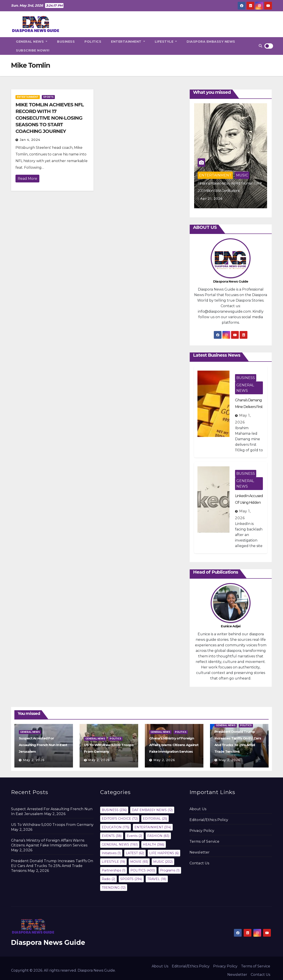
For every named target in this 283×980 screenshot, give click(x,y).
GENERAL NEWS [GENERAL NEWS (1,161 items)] (120, 844)
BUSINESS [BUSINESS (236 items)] (114, 810)
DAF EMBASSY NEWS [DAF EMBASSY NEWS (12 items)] (152, 810)
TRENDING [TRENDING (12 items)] (114, 888)
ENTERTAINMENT (128, 42)
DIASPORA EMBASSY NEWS (211, 42)
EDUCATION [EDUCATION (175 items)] (116, 827)
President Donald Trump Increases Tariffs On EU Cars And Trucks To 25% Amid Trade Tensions (52, 866)
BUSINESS (66, 42)
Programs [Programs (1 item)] (170, 870)
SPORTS (48, 97)
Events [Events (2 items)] (134, 836)
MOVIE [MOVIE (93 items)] (139, 862)
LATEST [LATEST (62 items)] (135, 853)
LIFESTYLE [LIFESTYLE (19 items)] (113, 862)
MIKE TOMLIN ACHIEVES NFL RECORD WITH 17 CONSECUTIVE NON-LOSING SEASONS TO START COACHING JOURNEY (50, 118)
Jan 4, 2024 (30, 140)
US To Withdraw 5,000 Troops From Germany (52, 825)
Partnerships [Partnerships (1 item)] (114, 870)
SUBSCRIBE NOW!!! (33, 50)
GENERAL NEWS (32, 42)
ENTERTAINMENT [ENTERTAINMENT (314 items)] (153, 827)
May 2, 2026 (34, 760)
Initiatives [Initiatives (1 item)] (111, 853)
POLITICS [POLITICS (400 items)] (143, 870)
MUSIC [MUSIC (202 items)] (163, 862)
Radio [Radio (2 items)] (108, 879)
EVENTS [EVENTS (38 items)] (112, 836)
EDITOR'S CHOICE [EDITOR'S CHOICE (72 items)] (120, 819)
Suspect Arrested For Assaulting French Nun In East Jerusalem (43, 745)
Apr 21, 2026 (211, 199)
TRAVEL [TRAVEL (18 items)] (157, 879)
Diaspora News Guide (48, 943)
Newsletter (200, 852)
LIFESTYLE (166, 42)
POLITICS (93, 42)
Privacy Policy (202, 831)
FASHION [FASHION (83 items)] (158, 836)
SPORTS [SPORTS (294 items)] (131, 879)
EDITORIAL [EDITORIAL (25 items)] (155, 819)
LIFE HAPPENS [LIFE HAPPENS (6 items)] (164, 853)
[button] (260, 46)
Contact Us (199, 863)
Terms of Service (204, 841)
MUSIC (242, 175)
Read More (27, 179)
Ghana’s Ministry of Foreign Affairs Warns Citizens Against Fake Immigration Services (174, 745)
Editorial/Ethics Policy (209, 820)
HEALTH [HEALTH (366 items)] (154, 844)
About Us (198, 809)
